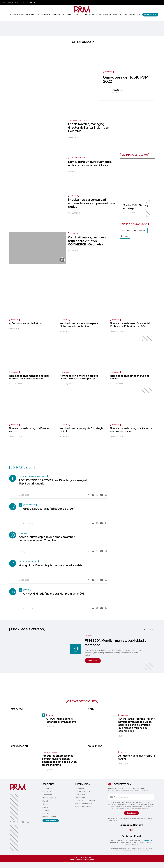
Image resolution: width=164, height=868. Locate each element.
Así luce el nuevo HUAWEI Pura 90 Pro (137, 757)
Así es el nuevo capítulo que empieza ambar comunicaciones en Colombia (47, 539)
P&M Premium (150, 15)
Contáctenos (81, 797)
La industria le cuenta (78, 120)
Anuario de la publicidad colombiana (85, 793)
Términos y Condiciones (85, 800)
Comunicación (17, 15)
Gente (87, 15)
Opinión (107, 15)
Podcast (97, 15)
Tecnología (126, 230)
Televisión (124, 715)
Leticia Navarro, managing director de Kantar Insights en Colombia (89, 128)
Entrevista (74, 233)
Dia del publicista (140, 230)
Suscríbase (80, 788)
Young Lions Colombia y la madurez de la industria (51, 565)
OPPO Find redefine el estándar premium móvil (54, 594)
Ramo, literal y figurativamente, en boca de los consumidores (90, 164)
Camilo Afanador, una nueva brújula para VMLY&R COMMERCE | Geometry (87, 241)
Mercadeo (31, 15)
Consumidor (44, 15)
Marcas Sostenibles (63, 15)
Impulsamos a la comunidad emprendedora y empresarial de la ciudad (92, 203)
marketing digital (50, 752)
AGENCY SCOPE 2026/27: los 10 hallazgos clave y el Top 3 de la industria (53, 482)
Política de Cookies (83, 807)
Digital (78, 15)
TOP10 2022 (74, 196)
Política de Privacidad (84, 803)
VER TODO (148, 630)
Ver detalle (93, 661)
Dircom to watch (132, 15)
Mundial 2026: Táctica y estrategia (136, 207)
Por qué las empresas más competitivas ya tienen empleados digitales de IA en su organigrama (59, 760)
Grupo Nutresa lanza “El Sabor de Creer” (49, 509)
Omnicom (125, 236)
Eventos (117, 15)
